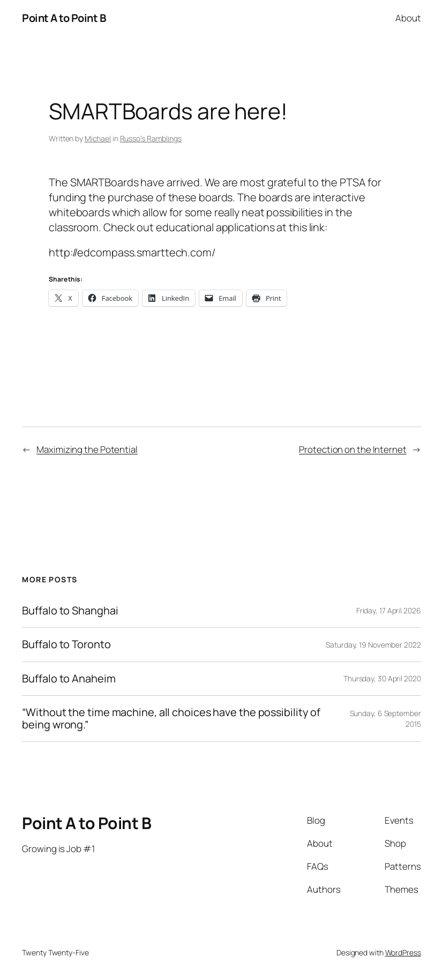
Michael (98, 138)
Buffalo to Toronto (66, 644)
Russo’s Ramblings (151, 138)
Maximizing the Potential (87, 449)
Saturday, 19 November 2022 (373, 645)
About (408, 18)
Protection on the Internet (352, 449)
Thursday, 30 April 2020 (382, 678)
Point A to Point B (64, 18)
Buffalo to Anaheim (69, 679)
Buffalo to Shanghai (70, 611)
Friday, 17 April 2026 (389, 610)
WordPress (403, 952)
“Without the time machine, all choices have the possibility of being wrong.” (171, 719)
